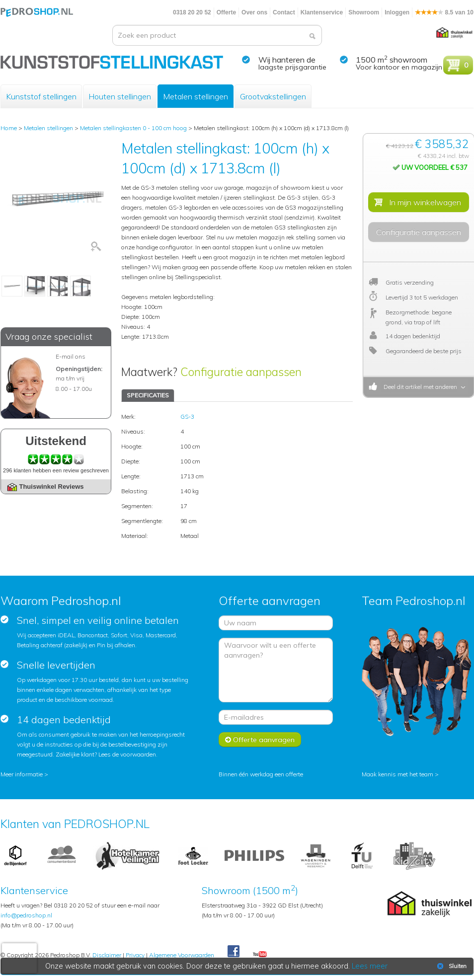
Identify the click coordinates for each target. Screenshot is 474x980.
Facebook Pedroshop (234, 952)
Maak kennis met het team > (400, 774)
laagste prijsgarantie (292, 67)
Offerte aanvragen (260, 740)
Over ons (254, 12)
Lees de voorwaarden (127, 754)
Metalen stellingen (196, 96)
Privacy (135, 955)
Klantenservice (322, 12)
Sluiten (451, 966)
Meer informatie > (24, 774)
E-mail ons (71, 356)
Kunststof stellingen (41, 96)
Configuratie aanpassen (241, 372)
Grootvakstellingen (273, 96)
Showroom (364, 12)
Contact (284, 12)
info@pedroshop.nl (26, 915)
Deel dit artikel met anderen (419, 387)
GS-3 (187, 416)
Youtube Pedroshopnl (260, 955)
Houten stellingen (120, 96)
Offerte (226, 12)
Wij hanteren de (287, 60)
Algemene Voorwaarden (182, 955)
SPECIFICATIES (148, 395)
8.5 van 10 (444, 12)
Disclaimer (107, 955)
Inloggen (397, 12)
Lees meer (370, 966)
